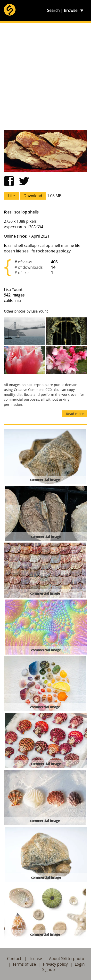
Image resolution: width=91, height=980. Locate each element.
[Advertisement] (45, 76)
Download (33, 196)
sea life (29, 251)
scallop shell (49, 245)
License (35, 959)
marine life (71, 245)
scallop (30, 245)
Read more (75, 414)
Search (53, 10)
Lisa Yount (13, 289)
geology (63, 251)
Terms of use (24, 964)
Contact (14, 959)
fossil (9, 245)
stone (50, 251)
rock (40, 251)
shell (19, 245)
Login (80, 964)
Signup (49, 970)
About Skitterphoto (67, 959)
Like (11, 196)
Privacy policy (55, 964)
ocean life (13, 251)
